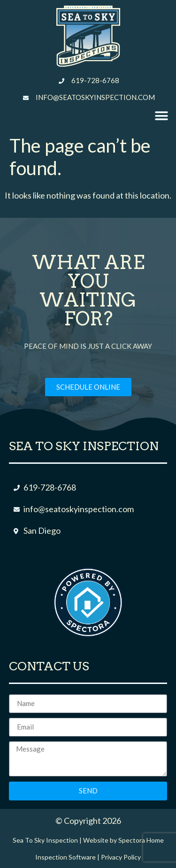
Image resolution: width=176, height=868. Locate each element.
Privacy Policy (121, 857)
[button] (161, 116)
